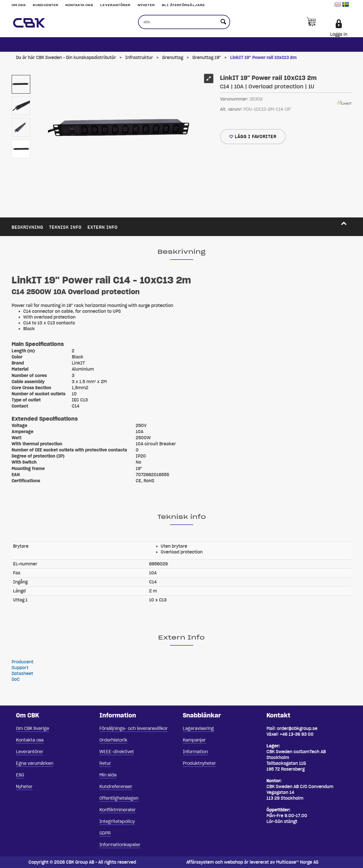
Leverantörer (115, 5)
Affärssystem (200, 862)
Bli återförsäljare (183, 5)
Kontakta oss (79, 5)
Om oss (19, 5)
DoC (16, 679)
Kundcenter (46, 5)
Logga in (339, 34)
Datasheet (22, 674)
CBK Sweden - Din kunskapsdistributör (76, 58)
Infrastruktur (139, 58)
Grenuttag (173, 58)
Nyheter (146, 5)
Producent (23, 662)
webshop (234, 862)
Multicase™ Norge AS (297, 862)
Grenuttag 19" (207, 58)
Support (20, 668)
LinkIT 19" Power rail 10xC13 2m (263, 58)
